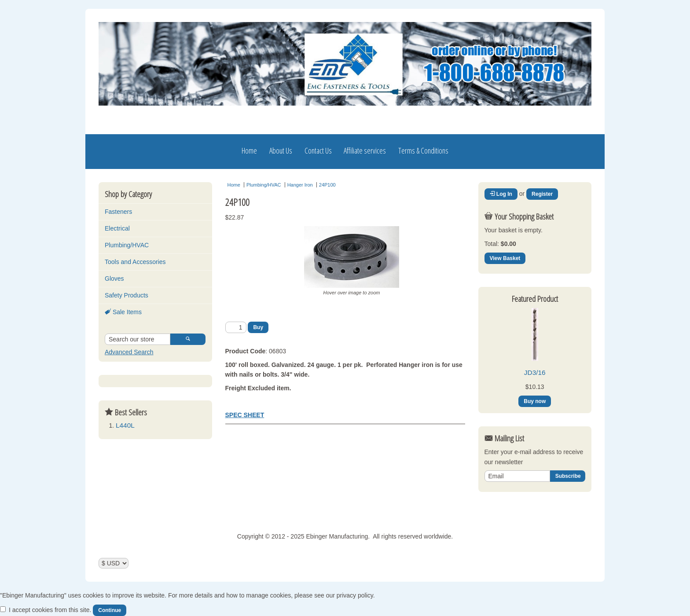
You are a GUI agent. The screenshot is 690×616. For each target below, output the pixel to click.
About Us (281, 150)
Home (249, 150)
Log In (501, 194)
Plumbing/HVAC (127, 245)
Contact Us (318, 150)
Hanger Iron (300, 185)
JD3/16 (535, 372)
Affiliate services (365, 150)
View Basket (505, 258)
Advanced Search (129, 352)
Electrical (117, 228)
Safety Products (127, 295)
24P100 (327, 185)
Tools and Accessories (135, 262)
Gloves (114, 279)
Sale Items (123, 312)
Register (542, 194)
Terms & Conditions (423, 150)
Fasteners (118, 212)
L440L (125, 425)
